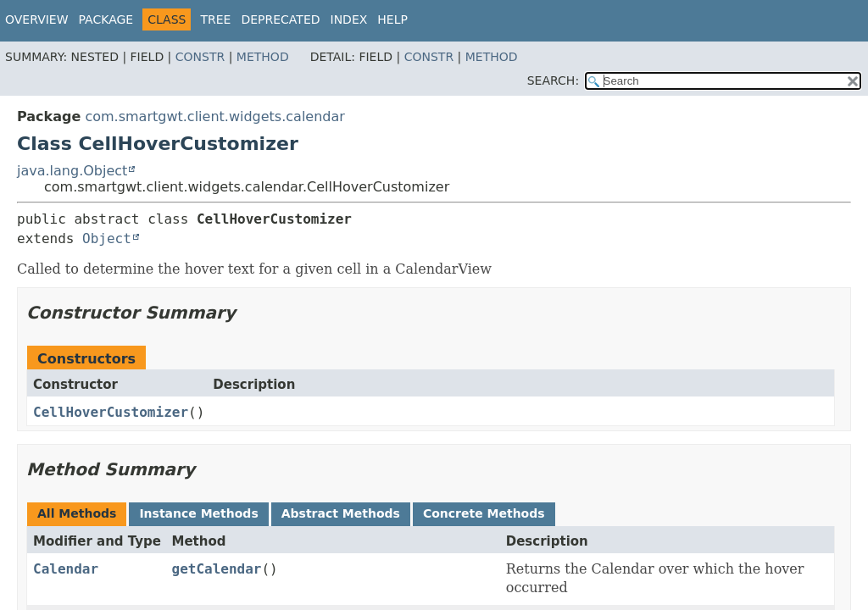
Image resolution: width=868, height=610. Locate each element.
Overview (37, 19)
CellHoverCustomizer (111, 412)
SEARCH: (553, 80)
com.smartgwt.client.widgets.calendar (214, 116)
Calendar (66, 569)
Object (107, 238)
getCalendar (217, 569)
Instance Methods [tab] (198, 513)
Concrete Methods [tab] (484, 513)
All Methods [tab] (77, 513)
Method (263, 57)
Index (349, 19)
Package (106, 19)
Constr (200, 57)
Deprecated (280, 19)
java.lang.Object (72, 171)
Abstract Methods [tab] (341, 513)
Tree (215, 19)
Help (392, 19)
